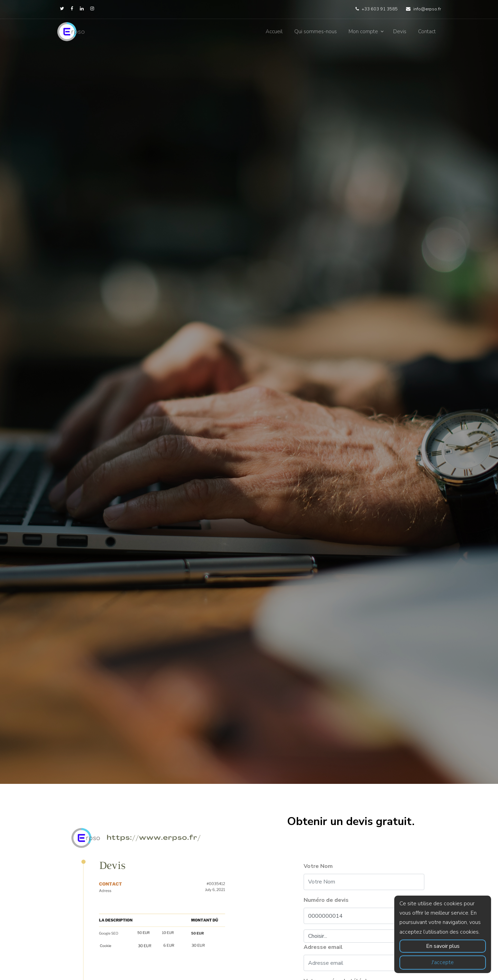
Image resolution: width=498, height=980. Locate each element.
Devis (400, 31)
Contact (427, 31)
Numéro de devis (326, 900)
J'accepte (443, 962)
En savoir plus (443, 946)
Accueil (274, 31)
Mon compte (363, 31)
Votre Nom (318, 866)
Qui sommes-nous (316, 31)
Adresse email (323, 947)
